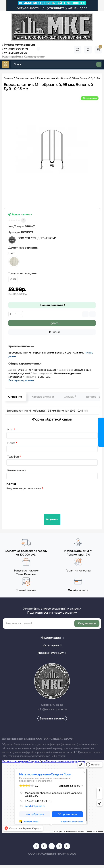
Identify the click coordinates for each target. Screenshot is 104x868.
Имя (10, 430)
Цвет (11, 253)
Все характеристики (21, 380)
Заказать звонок (52, 718)
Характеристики (43, 397)
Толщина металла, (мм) (22, 273)
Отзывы (70, 397)
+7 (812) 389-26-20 (15, 53)
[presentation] (34, 498)
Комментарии (17, 470)
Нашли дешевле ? (52, 305)
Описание (15, 397)
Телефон (13, 457)
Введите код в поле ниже (24, 488)
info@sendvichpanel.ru (18, 45)
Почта (11, 443)
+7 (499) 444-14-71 (15, 49)
